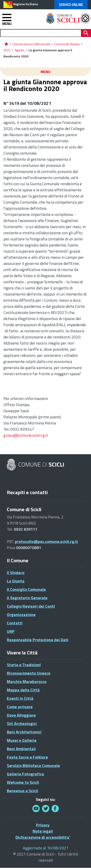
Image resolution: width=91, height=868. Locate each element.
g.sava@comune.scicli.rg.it (26, 435)
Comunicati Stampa (67, 44)
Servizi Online (71, 5)
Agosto (20, 50)
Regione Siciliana (26, 4)
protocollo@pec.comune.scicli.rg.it (46, 541)
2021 (7, 50)
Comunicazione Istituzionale (31, 44)
